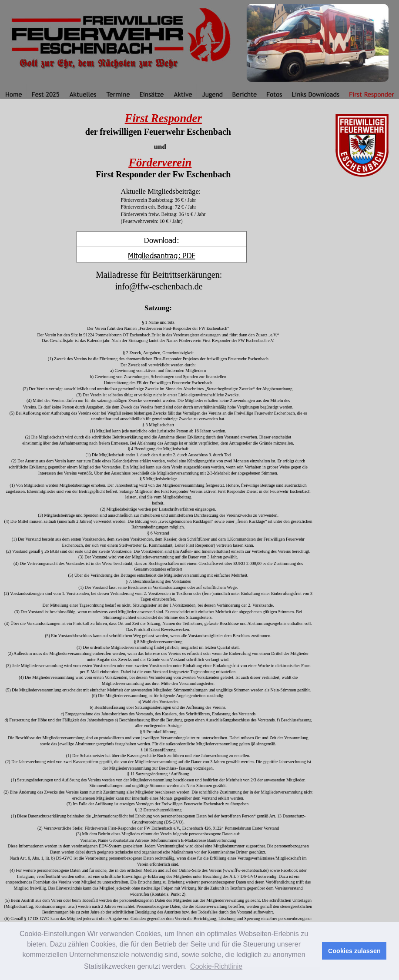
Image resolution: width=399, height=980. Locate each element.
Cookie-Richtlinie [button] (216, 966)
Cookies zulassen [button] (354, 951)
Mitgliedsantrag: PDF (161, 255)
